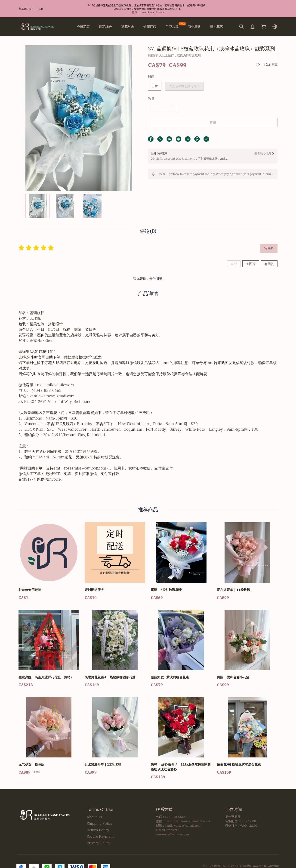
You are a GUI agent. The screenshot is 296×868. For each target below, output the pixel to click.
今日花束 (83, 27)
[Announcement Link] (148, 9)
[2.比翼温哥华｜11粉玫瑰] (115, 734)
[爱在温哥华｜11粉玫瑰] (247, 559)
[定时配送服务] (115, 559)
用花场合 (105, 27)
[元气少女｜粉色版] (49, 734)
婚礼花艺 (216, 27)
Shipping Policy (100, 821)
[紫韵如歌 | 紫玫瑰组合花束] (181, 647)
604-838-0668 (33, 9)
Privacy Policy (99, 841)
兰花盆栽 (172, 27)
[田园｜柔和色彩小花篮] (247, 647)
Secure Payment (100, 834)
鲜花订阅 (150, 27)
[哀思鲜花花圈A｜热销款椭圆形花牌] (115, 647)
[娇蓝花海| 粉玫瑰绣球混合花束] (247, 734)
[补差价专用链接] (49, 559)
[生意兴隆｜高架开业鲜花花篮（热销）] (49, 647)
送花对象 (128, 27)
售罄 (213, 123)
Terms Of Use (100, 807)
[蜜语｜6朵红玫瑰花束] (181, 559)
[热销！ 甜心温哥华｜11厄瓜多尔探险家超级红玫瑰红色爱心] (181, 736)
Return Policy (98, 828)
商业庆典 (194, 27)
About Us (94, 815)
